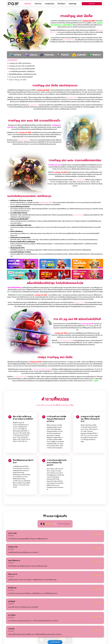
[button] (102, 60)
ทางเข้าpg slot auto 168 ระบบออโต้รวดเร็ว (22, 66)
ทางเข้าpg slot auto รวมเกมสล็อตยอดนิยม (22, 69)
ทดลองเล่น (50, 4)
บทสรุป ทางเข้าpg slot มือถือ (18, 80)
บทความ (38, 4)
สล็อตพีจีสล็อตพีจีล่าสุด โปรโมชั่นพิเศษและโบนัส (23, 74)
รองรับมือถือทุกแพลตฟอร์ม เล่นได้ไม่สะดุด (22, 71)
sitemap (73, 4)
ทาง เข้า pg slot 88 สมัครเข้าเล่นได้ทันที (21, 77)
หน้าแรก (28, 4)
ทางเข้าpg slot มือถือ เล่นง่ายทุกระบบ (20, 63)
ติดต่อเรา (61, 4)
